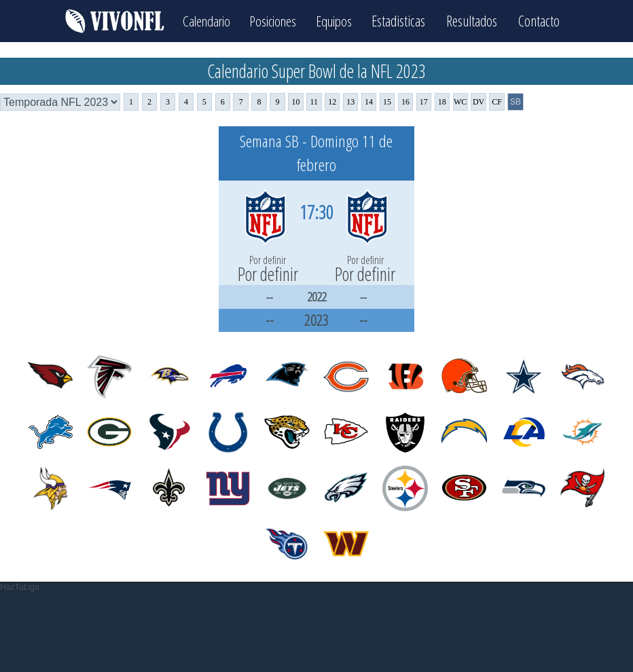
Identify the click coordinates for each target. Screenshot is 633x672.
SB (516, 102)
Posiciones (273, 21)
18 (442, 102)
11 (314, 102)
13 (350, 102)
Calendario (202, 21)
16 (405, 102)
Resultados (478, 21)
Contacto (546, 21)
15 (387, 102)
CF (497, 102)
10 (295, 102)
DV (478, 102)
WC (460, 102)
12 (332, 102)
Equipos (338, 21)
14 (369, 102)
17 (424, 102)
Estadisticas (405, 21)
